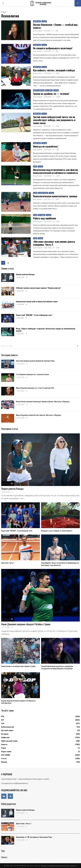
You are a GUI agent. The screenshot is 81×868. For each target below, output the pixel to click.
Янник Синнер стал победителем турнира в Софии (18, 666)
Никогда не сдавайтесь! (46, 146)
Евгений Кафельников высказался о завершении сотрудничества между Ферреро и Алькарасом (57, 667)
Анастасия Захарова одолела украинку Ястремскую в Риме (35, 361)
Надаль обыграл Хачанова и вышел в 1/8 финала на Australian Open (18, 702)
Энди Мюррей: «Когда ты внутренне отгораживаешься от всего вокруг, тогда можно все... (60, 564)
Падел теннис (6, 751)
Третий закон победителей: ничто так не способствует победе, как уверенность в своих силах (54, 120)
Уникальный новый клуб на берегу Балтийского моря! (37, 301)
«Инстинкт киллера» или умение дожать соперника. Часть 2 (54, 243)
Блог (35, 167)
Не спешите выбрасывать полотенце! (53, 48)
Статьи (44, 21)
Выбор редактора (39, 90)
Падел (4, 748)
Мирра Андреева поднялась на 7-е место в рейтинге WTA (35, 388)
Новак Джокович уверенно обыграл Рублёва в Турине (26, 624)
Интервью (5, 734)
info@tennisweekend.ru (21, 783)
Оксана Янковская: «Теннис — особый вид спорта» (55, 26)
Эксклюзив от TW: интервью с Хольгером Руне (34, 837)
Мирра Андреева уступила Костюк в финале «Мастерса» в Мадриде (39, 415)
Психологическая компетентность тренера (55, 196)
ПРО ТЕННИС (49, 90)
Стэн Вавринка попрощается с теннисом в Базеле (32, 374)
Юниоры (4, 762)
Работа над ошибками (44, 218)
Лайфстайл (37, 21)
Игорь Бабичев (38, 176)
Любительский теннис (9, 741)
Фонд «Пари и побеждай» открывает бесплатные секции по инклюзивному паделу (46, 330)
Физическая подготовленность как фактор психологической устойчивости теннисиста (55, 171)
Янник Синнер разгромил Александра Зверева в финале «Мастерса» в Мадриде (43, 401)
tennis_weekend (38, 31)
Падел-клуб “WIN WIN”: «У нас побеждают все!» (34, 315)
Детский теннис (43, 193)
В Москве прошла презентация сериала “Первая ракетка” (38, 288)
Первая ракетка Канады (25, 274)
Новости (4, 744)
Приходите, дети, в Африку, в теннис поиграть (57, 531)
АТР (3, 720)
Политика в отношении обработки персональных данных (58, 866)
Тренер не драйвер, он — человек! (51, 94)
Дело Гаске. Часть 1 (8, 563)
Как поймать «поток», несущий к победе (54, 70)
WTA (3, 716)
